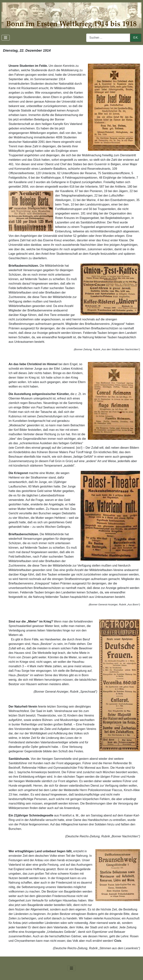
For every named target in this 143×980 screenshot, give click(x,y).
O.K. (136, 38)
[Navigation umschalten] (6, 38)
